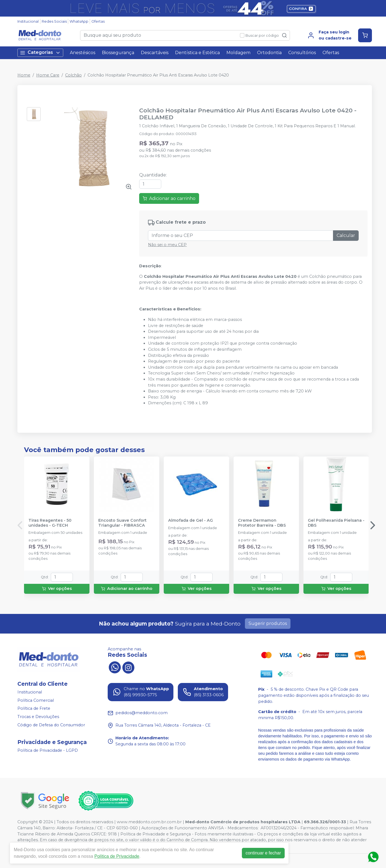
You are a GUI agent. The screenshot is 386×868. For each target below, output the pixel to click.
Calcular (346, 235)
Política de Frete (34, 709)
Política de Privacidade (117, 856)
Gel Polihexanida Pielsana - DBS (336, 523)
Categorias (40, 53)
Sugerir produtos (268, 623)
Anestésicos (83, 53)
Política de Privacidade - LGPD (48, 750)
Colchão (73, 75)
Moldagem (238, 53)
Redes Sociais (54, 21)
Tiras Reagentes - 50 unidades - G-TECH (50, 523)
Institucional (28, 21)
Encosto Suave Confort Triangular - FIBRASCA (122, 523)
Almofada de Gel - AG (191, 520)
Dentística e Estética (197, 53)
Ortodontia (269, 53)
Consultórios (302, 53)
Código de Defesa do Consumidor (51, 725)
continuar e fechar (263, 853)
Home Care (48, 75)
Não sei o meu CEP (167, 245)
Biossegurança (118, 53)
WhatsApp (79, 21)
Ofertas (98, 21)
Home (24, 75)
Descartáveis (155, 53)
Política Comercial (36, 700)
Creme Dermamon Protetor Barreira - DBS (262, 523)
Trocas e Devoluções (38, 717)
